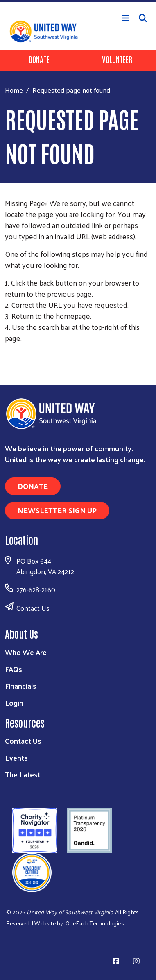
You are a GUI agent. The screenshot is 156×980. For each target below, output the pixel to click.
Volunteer (117, 59)
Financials (21, 686)
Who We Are (26, 652)
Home (14, 90)
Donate (39, 59)
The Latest (23, 774)
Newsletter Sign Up (57, 510)
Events (16, 757)
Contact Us (33, 608)
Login (14, 702)
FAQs (14, 669)
